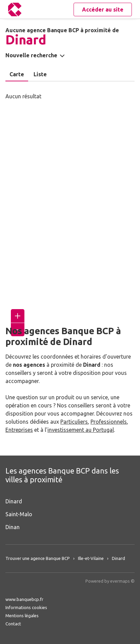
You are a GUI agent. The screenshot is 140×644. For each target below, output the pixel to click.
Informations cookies (26, 607)
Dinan (13, 527)
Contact (13, 624)
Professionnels (109, 422)
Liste (40, 74)
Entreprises (19, 430)
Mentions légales (22, 616)
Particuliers (74, 422)
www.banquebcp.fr (24, 599)
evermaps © (122, 581)
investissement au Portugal (81, 430)
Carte (17, 74)
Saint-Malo (19, 514)
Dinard (14, 501)
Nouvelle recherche (31, 55)
